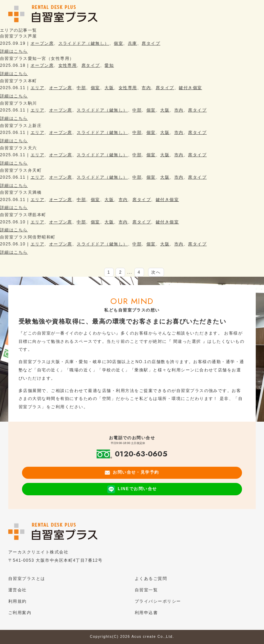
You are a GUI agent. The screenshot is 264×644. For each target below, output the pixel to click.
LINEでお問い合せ (132, 489)
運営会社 (18, 590)
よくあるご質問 (151, 579)
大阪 (109, 88)
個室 (118, 43)
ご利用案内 (20, 613)
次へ (156, 272)
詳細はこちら (14, 51)
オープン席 (42, 43)
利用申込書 (146, 613)
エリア (37, 88)
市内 (146, 88)
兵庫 (133, 43)
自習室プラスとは (27, 579)
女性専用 (68, 65)
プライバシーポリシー (158, 601)
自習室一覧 (146, 590)
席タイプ (151, 43)
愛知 (109, 65)
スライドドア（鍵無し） (84, 43)
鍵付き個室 (190, 88)
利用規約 (18, 601)
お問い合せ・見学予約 (132, 472)
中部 (81, 88)
